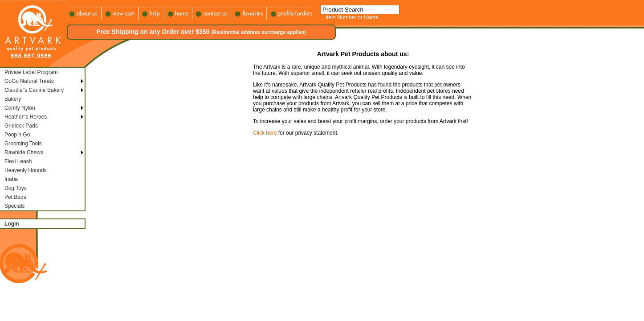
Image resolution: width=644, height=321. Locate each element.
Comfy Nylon (20, 108)
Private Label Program (31, 72)
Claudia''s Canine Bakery (34, 90)
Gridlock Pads (21, 126)
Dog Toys (16, 188)
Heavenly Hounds (26, 170)
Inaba (11, 179)
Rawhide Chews (24, 152)
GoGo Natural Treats (29, 81)
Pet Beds (15, 197)
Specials (14, 206)
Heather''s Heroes (26, 117)
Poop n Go (17, 135)
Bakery (13, 99)
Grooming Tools (23, 144)
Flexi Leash (18, 161)
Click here (265, 133)
